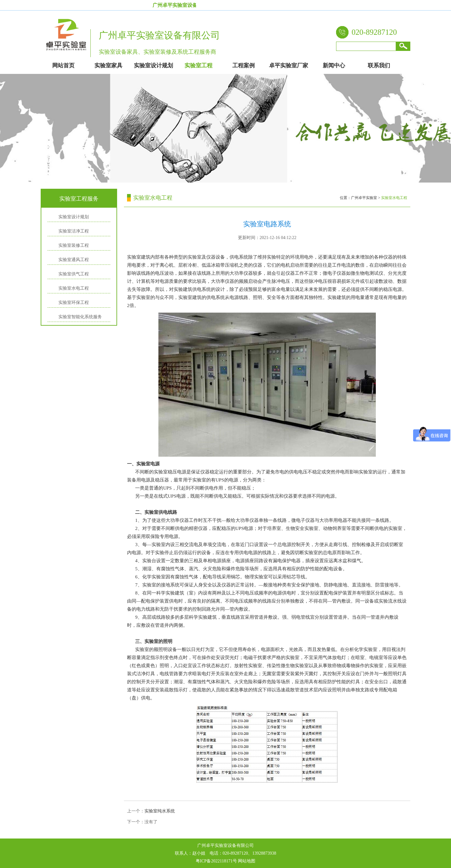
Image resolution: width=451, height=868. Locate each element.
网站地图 (247, 861)
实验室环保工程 (74, 303)
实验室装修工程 (74, 245)
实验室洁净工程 (74, 231)
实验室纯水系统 (160, 811)
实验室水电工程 (74, 288)
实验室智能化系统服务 (80, 317)
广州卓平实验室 (364, 198)
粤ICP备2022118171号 (216, 861)
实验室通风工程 (74, 260)
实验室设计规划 (74, 217)
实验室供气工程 (74, 274)
